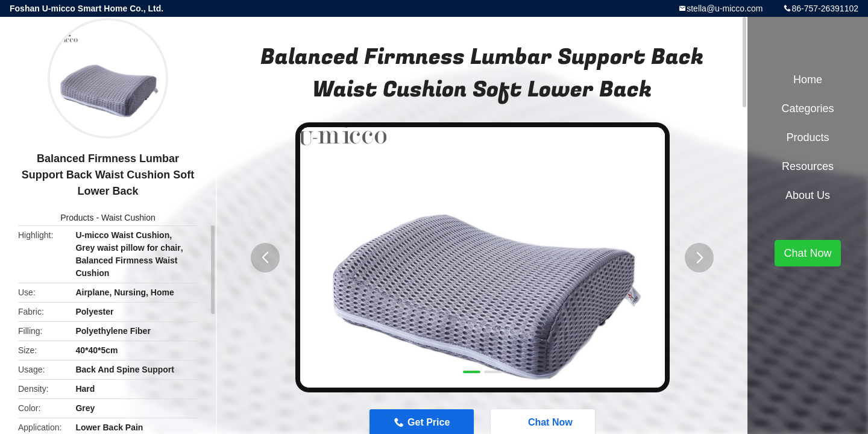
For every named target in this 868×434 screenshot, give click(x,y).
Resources (808, 166)
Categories (807, 108)
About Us (808, 195)
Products (77, 218)
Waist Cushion (128, 218)
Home (808, 80)
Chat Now (807, 253)
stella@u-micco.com (725, 8)
